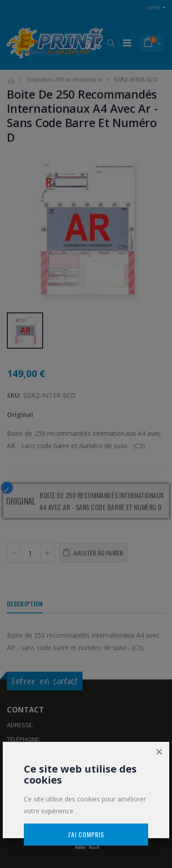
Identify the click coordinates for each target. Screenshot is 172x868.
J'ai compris (86, 834)
